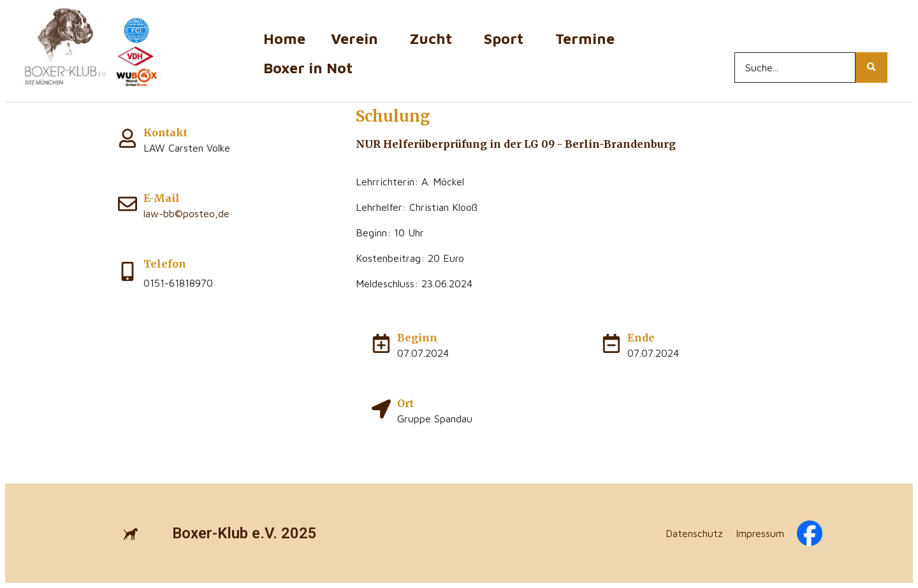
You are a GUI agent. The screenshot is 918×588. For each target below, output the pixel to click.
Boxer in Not (308, 68)
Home (284, 39)
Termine (588, 39)
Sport (507, 39)
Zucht (434, 39)
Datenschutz (694, 533)
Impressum (760, 533)
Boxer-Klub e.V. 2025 (244, 533)
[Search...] (795, 68)
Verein (358, 39)
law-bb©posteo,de (186, 213)
